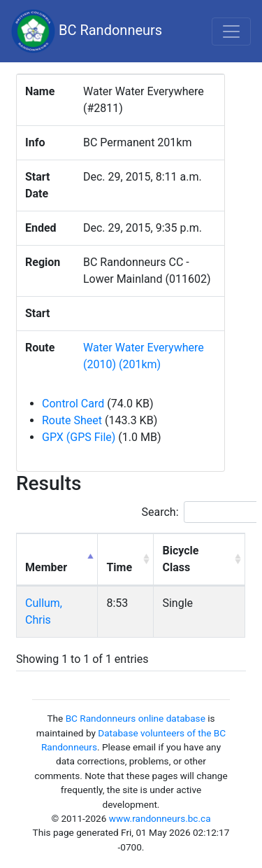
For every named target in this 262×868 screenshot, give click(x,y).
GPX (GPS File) (79, 437)
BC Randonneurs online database (136, 718)
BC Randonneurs (87, 31)
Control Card (73, 404)
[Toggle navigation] (231, 31)
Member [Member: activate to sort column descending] (46, 567)
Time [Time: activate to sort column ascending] (119, 567)
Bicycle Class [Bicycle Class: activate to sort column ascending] (180, 559)
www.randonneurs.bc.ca (160, 818)
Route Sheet (72, 420)
